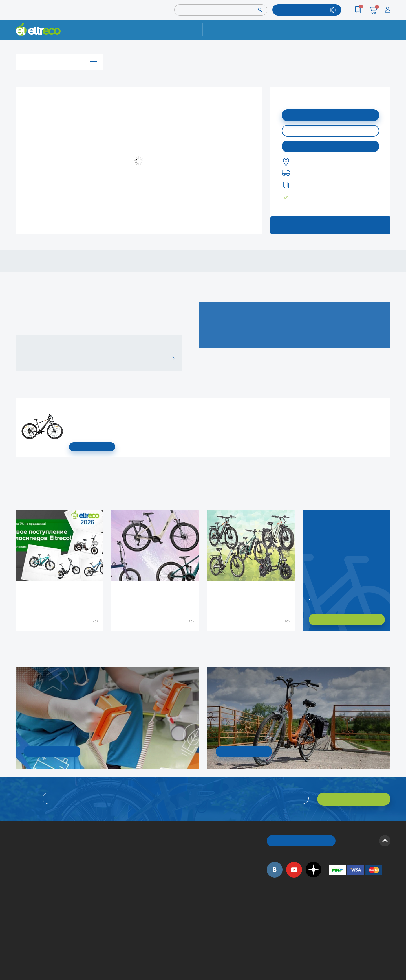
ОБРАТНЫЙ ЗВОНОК (301, 839)
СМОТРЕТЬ (92, 447)
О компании (16, 849)
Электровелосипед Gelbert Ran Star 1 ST (71, 406)
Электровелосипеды (17, 865)
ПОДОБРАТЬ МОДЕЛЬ (303, 10)
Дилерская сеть (178, 905)
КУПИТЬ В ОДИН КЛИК (330, 130)
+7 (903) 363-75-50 (332, 927)
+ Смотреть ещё (16, 643)
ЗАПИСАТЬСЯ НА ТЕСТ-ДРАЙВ (330, 224)
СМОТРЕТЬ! (244, 751)
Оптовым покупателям (17, 905)
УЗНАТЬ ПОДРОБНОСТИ (52, 751)
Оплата (278, 29)
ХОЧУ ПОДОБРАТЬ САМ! (347, 619)
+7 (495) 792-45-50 (387, 35)
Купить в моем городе (330, 145)
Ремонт (178, 29)
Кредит (96, 865)
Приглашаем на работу (17, 897)
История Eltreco (17, 857)
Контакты (327, 29)
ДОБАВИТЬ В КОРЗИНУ (330, 114)
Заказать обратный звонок (310, 597)
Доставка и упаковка (228, 29)
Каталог (59, 60)
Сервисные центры (178, 913)
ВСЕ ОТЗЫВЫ (171, 358)
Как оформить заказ (178, 857)
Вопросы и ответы (178, 849)
